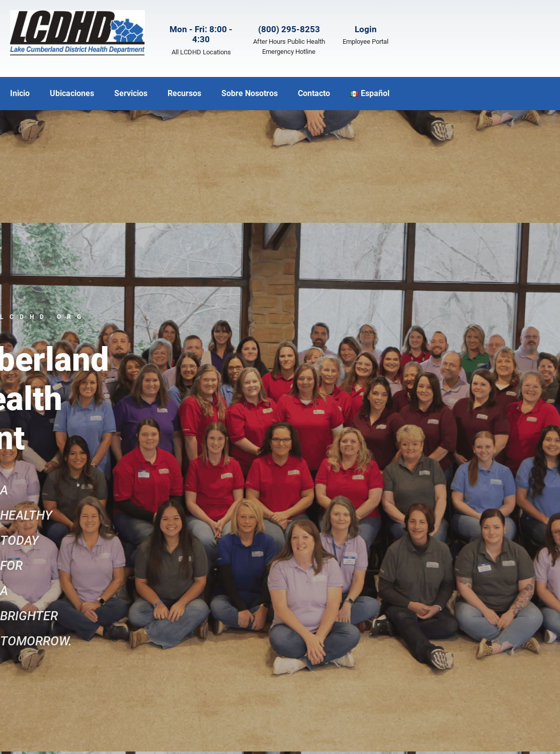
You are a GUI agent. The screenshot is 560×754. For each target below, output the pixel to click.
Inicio (20, 93)
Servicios (131, 93)
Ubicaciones (72, 93)
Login (366, 29)
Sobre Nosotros (250, 93)
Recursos (184, 93)
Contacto (314, 93)
